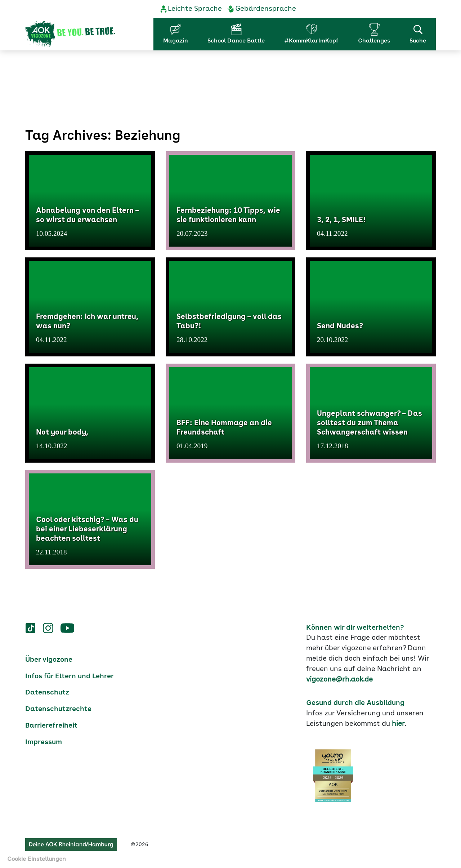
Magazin (176, 41)
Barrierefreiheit (51, 726)
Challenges (374, 41)
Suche (418, 33)
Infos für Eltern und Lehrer (70, 676)
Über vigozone (49, 660)
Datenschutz (47, 693)
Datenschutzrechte (58, 709)
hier (398, 724)
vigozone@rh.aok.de (339, 680)
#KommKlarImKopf (311, 41)
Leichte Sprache (195, 9)
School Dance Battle (236, 41)
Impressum (44, 742)
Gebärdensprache (266, 9)
